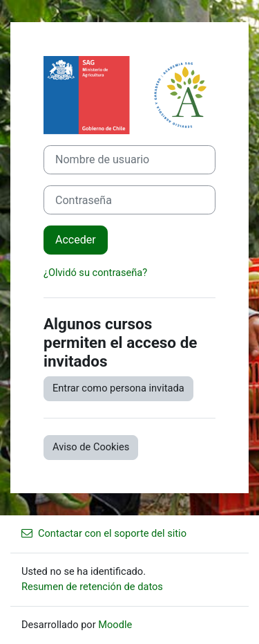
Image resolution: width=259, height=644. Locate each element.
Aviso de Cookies (91, 447)
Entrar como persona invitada (118, 388)
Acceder (76, 240)
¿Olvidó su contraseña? (95, 273)
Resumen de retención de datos (92, 587)
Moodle (115, 625)
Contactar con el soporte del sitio (104, 533)
